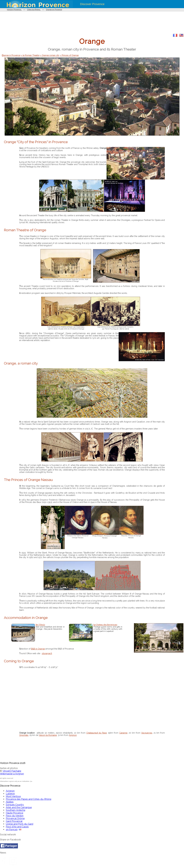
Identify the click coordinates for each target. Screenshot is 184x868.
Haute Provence (14, 813)
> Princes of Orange (69, 55)
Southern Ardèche (16, 810)
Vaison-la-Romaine (48, 735)
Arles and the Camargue (19, 807)
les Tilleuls (40, 625)
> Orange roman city (50, 55)
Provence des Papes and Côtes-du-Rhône (29, 799)
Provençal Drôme (15, 818)
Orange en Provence (54, 10)
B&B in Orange (38, 649)
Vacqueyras (147, 733)
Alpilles (10, 802)
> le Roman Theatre (30, 55)
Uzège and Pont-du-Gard (20, 824)
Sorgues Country (15, 805)
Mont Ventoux (13, 796)
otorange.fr (47, 653)
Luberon (10, 794)
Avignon (73, 735)
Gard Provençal (14, 821)
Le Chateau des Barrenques (105, 625)
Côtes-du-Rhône (33, 10)
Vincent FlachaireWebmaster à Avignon (12, 772)
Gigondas (24, 735)
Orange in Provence (11, 55)
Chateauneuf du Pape (97, 733)
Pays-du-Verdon (15, 816)
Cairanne (123, 733)
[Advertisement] (92, 23)
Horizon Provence (14, 10)
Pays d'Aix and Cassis (17, 827)
